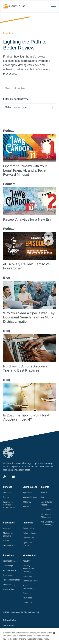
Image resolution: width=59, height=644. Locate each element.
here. (46, 641)
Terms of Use (9, 626)
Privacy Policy (10, 620)
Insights (7, 33)
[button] (53, 6)
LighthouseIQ (30, 487)
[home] (14, 6)
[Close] (54, 635)
